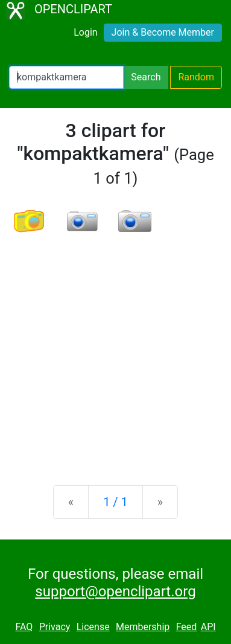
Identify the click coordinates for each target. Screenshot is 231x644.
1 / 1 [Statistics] (115, 502)
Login (85, 32)
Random (196, 77)
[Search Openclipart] (66, 77)
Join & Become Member (163, 32)
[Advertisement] (115, 350)
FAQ (24, 627)
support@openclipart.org (115, 591)
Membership (143, 627)
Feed (187, 627)
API (208, 627)
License (93, 627)
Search (146, 77)
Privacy (55, 627)
